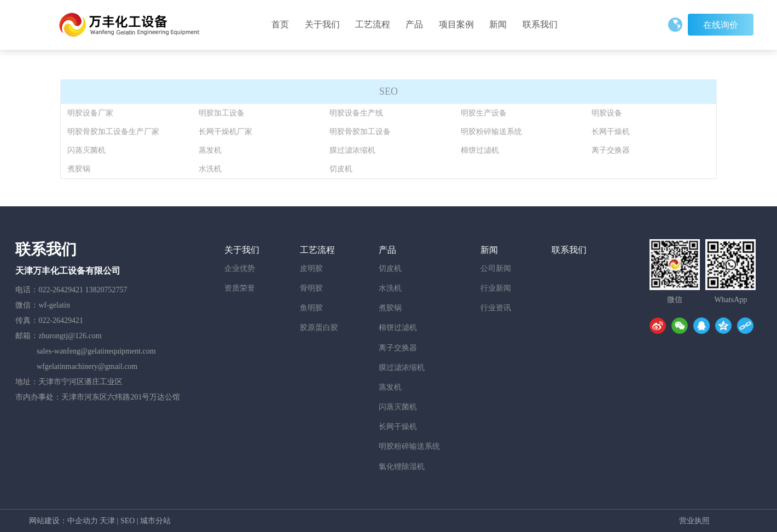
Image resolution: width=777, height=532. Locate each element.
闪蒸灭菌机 (86, 150)
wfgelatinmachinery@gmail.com (87, 366)
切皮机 (341, 169)
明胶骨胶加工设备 (360, 132)
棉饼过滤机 (480, 150)
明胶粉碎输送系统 (491, 132)
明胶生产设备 (484, 113)
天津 (107, 521)
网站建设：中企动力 (63, 521)
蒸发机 (210, 150)
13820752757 (106, 290)
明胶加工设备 (222, 113)
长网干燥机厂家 (225, 132)
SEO (127, 521)
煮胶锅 (79, 169)
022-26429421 (61, 290)
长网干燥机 (611, 132)
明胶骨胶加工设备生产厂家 (113, 132)
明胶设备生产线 (356, 113)
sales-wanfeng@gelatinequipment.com (96, 351)
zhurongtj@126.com (70, 336)
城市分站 (155, 521)
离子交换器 (611, 150)
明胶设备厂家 (90, 113)
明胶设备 (607, 113)
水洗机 (210, 169)
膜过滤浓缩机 (352, 150)
